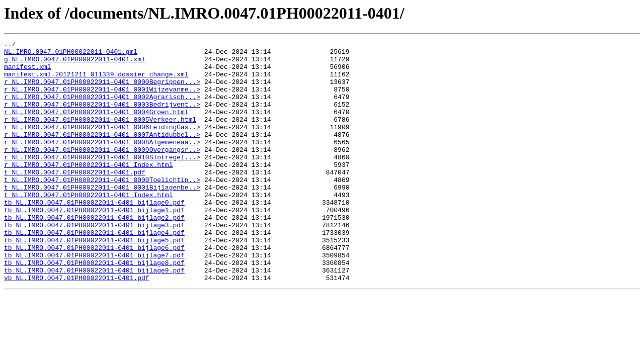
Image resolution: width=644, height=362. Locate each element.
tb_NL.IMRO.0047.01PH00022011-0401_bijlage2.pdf (94, 253)
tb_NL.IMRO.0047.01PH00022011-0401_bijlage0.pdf (94, 235)
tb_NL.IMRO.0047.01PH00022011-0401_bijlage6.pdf (94, 290)
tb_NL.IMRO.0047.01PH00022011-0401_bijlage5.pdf (94, 281)
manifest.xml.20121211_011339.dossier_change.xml (96, 81)
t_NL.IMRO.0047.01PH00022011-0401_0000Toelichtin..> (102, 208)
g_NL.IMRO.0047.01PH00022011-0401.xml (75, 63)
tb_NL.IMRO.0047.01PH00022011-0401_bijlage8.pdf (94, 308)
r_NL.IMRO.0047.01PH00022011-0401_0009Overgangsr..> (102, 172)
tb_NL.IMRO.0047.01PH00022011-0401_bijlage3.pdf (94, 262)
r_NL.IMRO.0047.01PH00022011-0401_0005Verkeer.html (100, 136)
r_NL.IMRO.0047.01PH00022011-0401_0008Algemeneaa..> (102, 163)
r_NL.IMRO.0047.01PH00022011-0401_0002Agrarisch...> (102, 109)
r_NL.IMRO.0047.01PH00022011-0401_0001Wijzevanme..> (102, 100)
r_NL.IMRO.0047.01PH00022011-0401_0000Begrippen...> (102, 90)
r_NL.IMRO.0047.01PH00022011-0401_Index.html (88, 190)
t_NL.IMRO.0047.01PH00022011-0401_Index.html (88, 226)
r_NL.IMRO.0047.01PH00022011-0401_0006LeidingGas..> (102, 145)
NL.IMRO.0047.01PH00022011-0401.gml (71, 54)
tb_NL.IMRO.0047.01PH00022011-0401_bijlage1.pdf (94, 244)
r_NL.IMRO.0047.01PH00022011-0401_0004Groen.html (96, 127)
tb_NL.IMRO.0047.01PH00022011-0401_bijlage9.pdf (94, 317)
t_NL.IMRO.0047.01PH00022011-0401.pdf (75, 199)
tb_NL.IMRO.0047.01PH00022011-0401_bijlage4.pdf (94, 271)
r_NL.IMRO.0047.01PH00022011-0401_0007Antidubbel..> (102, 154)
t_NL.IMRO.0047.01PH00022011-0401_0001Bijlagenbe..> (102, 217)
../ (10, 45)
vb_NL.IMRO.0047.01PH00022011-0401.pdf (77, 326)
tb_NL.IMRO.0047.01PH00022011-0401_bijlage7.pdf (94, 299)
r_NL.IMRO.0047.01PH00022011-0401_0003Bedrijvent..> (102, 118)
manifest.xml (28, 72)
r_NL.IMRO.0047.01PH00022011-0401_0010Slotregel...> (102, 181)
